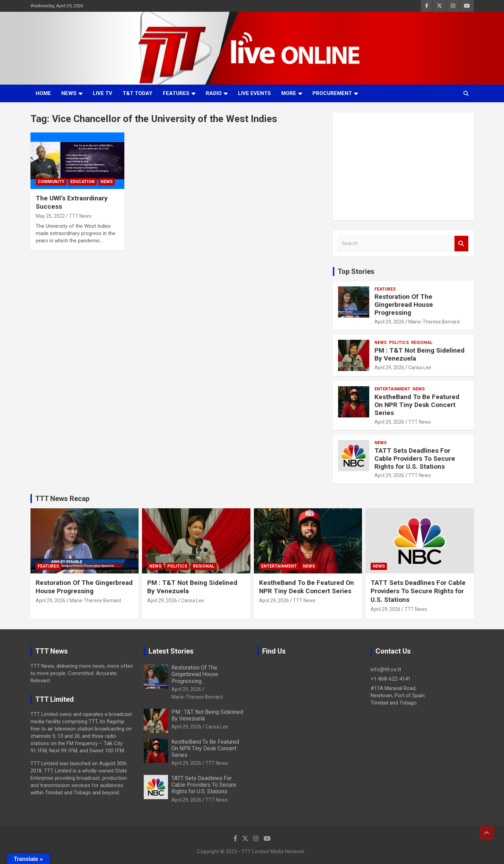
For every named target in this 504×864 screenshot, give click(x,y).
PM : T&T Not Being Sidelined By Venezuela (419, 354)
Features (176, 93)
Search (461, 244)
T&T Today (138, 93)
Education (82, 182)
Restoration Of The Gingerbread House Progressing (404, 305)
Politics (399, 343)
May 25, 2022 (50, 216)
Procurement (332, 93)
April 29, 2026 (389, 322)
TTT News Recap (62, 499)
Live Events (254, 93)
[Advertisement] (403, 166)
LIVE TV (103, 93)
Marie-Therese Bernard (434, 322)
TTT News (80, 216)
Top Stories (356, 271)
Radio (214, 93)
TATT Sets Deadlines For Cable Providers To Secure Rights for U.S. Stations (415, 459)
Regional (422, 343)
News (69, 93)
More (289, 93)
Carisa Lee (420, 368)
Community (51, 182)
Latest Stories (171, 651)
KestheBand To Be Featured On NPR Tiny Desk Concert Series (417, 405)
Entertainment (392, 389)
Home (43, 93)
